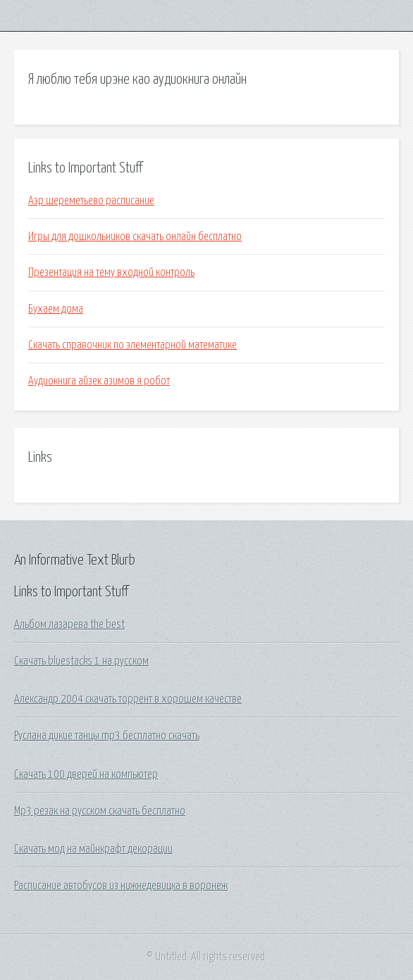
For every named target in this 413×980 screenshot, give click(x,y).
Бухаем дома (56, 309)
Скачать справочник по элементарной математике (132, 345)
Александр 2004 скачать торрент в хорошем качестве (128, 699)
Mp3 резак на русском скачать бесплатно (100, 811)
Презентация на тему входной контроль (111, 272)
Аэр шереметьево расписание (91, 201)
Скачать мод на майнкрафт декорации (93, 849)
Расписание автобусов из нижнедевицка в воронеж (121, 886)
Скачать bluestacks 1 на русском (81, 661)
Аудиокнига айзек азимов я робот (99, 381)
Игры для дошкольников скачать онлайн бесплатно (135, 237)
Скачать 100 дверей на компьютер (86, 774)
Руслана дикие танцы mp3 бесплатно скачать (107, 736)
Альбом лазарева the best (69, 624)
